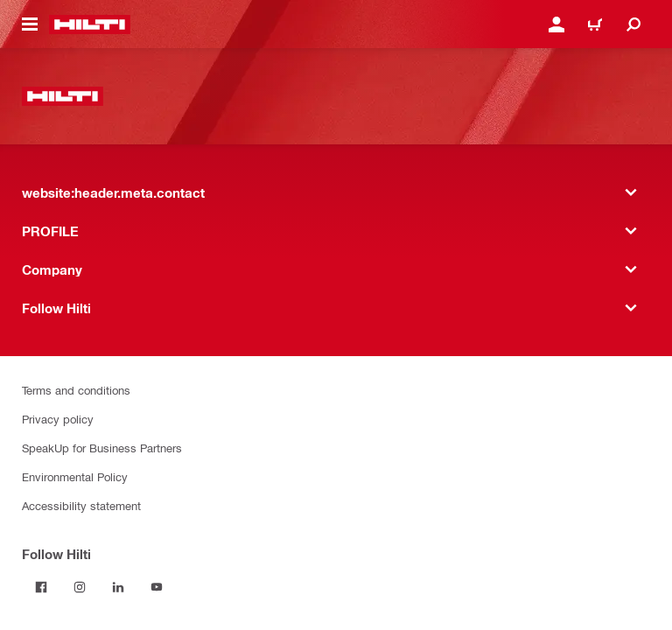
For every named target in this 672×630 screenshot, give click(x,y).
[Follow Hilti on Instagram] (80, 587)
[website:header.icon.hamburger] (30, 24)
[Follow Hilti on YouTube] (157, 587)
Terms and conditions (76, 390)
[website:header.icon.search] (633, 24)
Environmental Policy (75, 476)
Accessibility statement (81, 505)
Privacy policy (58, 419)
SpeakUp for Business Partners (102, 448)
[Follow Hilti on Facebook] (41, 587)
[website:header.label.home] (90, 24)
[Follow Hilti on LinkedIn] (118, 587)
